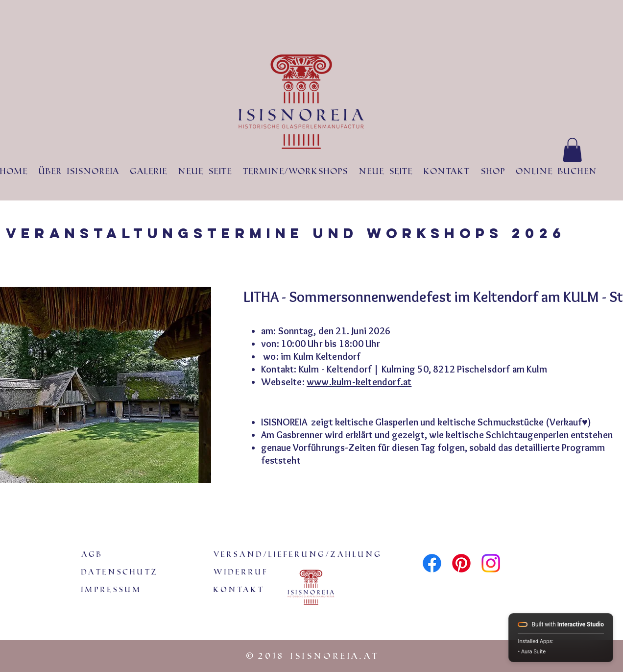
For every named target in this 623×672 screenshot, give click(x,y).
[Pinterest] (461, 563)
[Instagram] (491, 563)
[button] (572, 150)
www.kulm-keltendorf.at (359, 382)
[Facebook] (432, 563)
